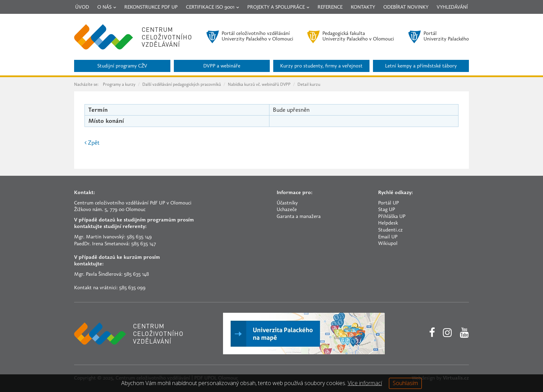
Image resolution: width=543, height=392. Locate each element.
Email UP (388, 237)
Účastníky (287, 203)
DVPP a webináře (222, 66)
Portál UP (389, 203)
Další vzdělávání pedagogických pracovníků (182, 85)
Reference (330, 7)
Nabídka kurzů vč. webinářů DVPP (259, 85)
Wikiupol (388, 244)
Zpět (92, 143)
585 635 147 (144, 244)
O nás (107, 7)
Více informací (365, 383)
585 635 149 (139, 237)
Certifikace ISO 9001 (212, 7)
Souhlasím (405, 383)
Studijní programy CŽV (122, 66)
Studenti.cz (390, 230)
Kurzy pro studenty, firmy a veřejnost (321, 66)
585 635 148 (136, 275)
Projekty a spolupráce (278, 7)
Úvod (82, 7)
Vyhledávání (452, 7)
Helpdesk (388, 223)
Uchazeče (287, 210)
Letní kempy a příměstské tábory (421, 66)
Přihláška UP (392, 217)
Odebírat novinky (406, 7)
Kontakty (363, 7)
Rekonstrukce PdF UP (151, 7)
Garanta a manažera (299, 217)
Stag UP (387, 210)
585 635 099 (132, 288)
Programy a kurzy (119, 85)
